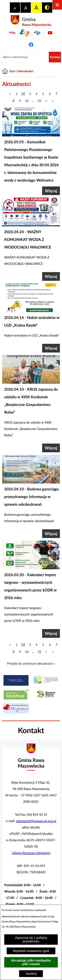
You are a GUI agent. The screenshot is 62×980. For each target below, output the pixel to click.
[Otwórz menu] (57, 5)
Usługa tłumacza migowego (31, 853)
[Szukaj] (55, 57)
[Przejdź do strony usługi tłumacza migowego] (25, 33)
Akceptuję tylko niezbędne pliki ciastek (31, 962)
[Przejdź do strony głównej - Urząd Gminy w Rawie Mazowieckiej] (31, 760)
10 (27, 101)
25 (40, 101)
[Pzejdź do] (37, 33)
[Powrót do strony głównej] (9, 71)
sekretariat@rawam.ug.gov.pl (36, 821)
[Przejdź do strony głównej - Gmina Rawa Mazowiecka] (31, 21)
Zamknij (31, 974)
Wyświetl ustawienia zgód (31, 951)
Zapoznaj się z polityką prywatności (31, 939)
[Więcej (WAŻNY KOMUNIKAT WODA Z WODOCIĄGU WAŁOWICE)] (51, 276)
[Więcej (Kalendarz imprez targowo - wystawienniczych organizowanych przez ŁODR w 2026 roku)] (51, 633)
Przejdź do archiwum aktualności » (31, 663)
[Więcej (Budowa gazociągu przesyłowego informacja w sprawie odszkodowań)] (51, 534)
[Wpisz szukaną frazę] (25, 57)
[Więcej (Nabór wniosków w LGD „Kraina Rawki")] (51, 348)
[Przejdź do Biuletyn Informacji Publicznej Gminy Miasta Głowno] (12, 33)
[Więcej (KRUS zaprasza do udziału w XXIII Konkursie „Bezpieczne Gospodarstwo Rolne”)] (51, 448)
